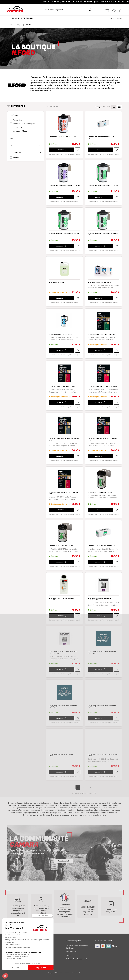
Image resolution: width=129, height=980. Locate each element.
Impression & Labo (20, 131)
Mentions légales (71, 952)
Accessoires (18, 120)
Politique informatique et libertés (77, 959)
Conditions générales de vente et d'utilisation (77, 947)
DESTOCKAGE (18, 127)
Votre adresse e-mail (18, 861)
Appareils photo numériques (24, 124)
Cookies (68, 955)
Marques (19, 25)
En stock (16, 158)
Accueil (10, 25)
